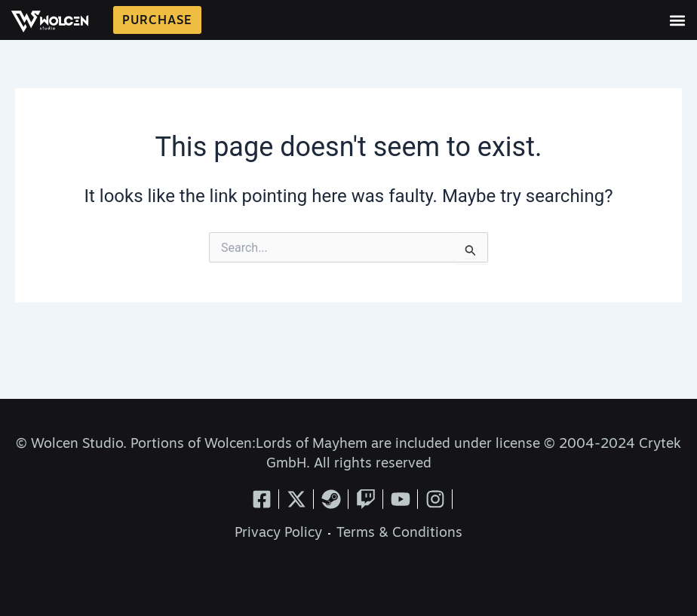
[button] (677, 20)
